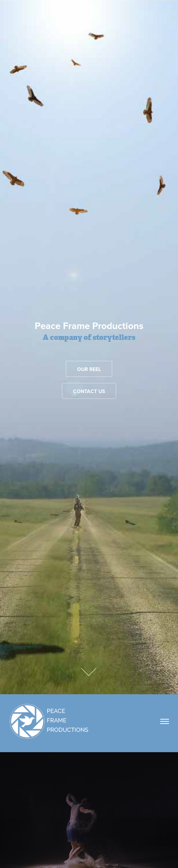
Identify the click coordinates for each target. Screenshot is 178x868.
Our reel (89, 369)
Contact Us (89, 391)
